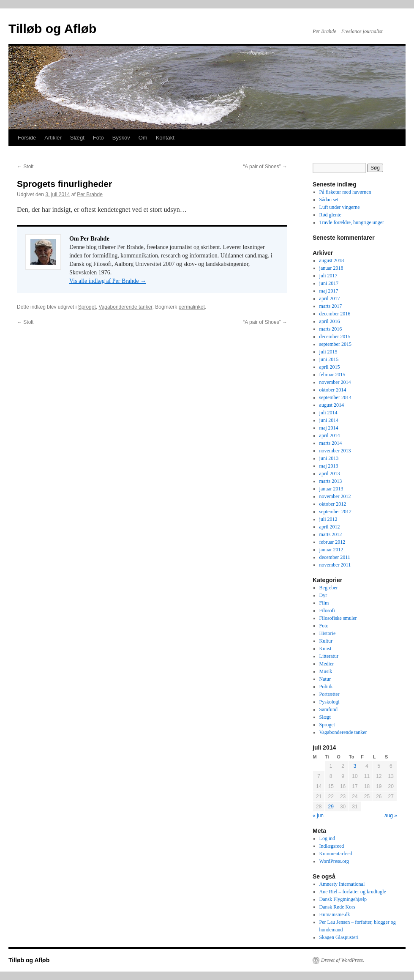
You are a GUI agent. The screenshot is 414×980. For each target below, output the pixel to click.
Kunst (325, 649)
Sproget (87, 307)
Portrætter (330, 694)
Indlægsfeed (332, 846)
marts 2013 (331, 481)
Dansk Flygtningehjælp (343, 899)
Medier (327, 664)
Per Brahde (90, 194)
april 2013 (330, 474)
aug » (391, 816)
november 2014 (335, 382)
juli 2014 (328, 413)
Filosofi (327, 610)
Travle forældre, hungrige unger (352, 222)
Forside (27, 138)
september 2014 (335, 397)
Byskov (121, 138)
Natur (325, 679)
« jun (318, 816)
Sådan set (329, 200)
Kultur (326, 641)
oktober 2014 (333, 390)
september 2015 (335, 344)
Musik (326, 671)
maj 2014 (329, 428)
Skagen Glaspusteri (339, 937)
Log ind (327, 838)
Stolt (25, 167)
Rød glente (330, 215)
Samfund (328, 709)
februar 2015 (332, 375)
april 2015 (330, 367)
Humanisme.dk (335, 914)
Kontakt (165, 138)
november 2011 (335, 565)
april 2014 (330, 435)
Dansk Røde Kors (337, 907)
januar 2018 (331, 268)
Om (143, 138)
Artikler (53, 138)
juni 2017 (329, 283)
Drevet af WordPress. (343, 960)
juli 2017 (328, 276)
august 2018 (332, 260)
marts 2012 (331, 534)
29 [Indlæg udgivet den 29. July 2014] (331, 807)
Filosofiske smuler (338, 618)
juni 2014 (329, 420)
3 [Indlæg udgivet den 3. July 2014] (355, 766)
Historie (328, 633)
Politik (326, 687)
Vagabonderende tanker (125, 307)
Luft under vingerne (340, 207)
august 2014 (332, 405)
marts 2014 (331, 443)
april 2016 (330, 321)
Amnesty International (342, 884)
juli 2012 (328, 519)
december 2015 (335, 337)
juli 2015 (328, 352)
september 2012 (335, 512)
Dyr (323, 595)
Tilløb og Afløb (52, 29)
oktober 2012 (333, 504)
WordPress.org (334, 861)
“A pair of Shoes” (265, 167)
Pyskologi (330, 702)
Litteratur (329, 656)
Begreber (329, 588)
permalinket (192, 307)
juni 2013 (329, 458)
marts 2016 (331, 329)
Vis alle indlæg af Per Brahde (108, 281)
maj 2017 (329, 291)
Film (324, 603)
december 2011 (335, 557)
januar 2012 (331, 550)
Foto (98, 138)
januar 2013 (331, 489)
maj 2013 (329, 466)
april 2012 (330, 527)
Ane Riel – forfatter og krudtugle (353, 892)
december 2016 (335, 314)
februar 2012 (332, 542)
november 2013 (335, 451)
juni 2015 (329, 359)
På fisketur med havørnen (345, 192)
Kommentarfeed (336, 854)
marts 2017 (331, 306)
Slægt (77, 138)
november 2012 (335, 496)
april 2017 (330, 298)
